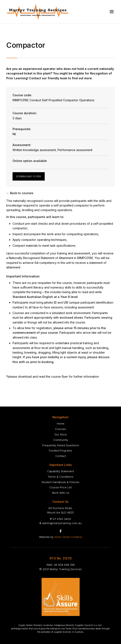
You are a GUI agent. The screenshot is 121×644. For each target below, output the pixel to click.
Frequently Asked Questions (61, 445)
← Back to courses (20, 193)
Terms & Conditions (60, 477)
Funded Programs (60, 450)
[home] (38, 12)
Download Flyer (29, 176)
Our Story (60, 434)
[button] (112, 12)
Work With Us (61, 493)
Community (61, 440)
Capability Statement (60, 471)
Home (61, 423)
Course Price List (60, 487)
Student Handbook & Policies (60, 482)
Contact (61, 456)
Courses (60, 429)
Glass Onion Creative (68, 537)
